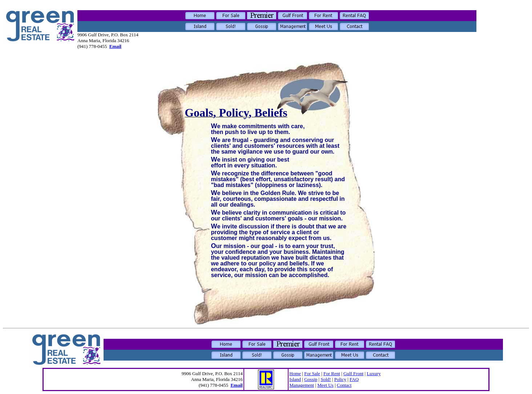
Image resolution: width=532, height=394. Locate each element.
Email (115, 46)
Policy (340, 379)
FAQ (354, 379)
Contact (344, 385)
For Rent (332, 373)
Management (302, 385)
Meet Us (325, 385)
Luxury (374, 373)
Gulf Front (353, 373)
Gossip (311, 379)
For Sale (312, 373)
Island (295, 379)
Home (295, 373)
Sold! (326, 379)
